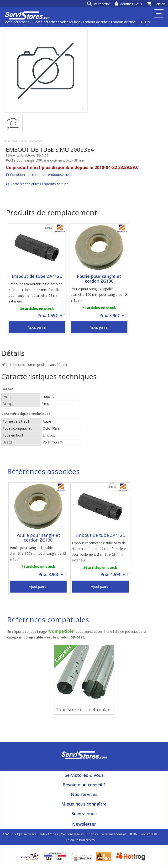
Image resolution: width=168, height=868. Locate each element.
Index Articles (49, 834)
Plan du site (29, 834)
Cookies (92, 834)
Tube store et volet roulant (84, 710)
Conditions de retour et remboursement (39, 175)
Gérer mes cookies (113, 834)
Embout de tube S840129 (131, 22)
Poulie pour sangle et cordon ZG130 (99, 279)
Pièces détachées (16, 22)
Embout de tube (95, 22)
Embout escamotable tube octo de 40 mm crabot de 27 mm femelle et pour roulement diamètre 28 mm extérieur (36, 293)
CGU (15, 834)
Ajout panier (37, 327)
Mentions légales (72, 834)
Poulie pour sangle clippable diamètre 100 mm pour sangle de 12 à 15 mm (99, 294)
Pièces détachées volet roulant (56, 22)
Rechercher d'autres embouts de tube (37, 184)
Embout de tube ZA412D (37, 276)
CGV (6, 834)
